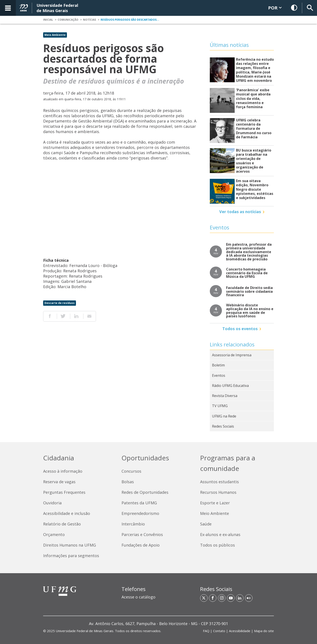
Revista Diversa (225, 396)
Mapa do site (264, 631)
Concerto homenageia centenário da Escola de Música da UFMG (247, 273)
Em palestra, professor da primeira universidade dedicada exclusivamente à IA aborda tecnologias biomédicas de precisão (249, 252)
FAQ (206, 631)
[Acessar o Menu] (8, 8)
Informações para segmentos (71, 556)
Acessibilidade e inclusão (67, 513)
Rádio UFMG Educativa (230, 386)
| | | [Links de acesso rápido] (238, 631)
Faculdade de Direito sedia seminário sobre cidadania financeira (249, 291)
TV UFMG (220, 406)
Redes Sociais (223, 426)
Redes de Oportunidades (145, 492)
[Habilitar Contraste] (294, 8)
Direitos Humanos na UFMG (70, 545)
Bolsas (128, 482)
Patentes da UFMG (139, 503)
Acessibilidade (240, 631)
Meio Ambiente (55, 35)
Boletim (218, 365)
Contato (219, 631)
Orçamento (54, 534)
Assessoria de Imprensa (232, 355)
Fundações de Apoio (141, 545)
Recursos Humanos (218, 492)
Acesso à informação (63, 471)
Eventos (219, 375)
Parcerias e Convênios (142, 534)
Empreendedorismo (140, 513)
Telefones (134, 589)
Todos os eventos (240, 329)
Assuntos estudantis (219, 482)
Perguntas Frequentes (64, 492)
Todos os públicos (217, 545)
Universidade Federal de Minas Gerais (85, 631)
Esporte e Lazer (215, 503)
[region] (158, 595)
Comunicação (68, 20)
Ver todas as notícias (240, 212)
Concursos (131, 471)
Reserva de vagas (59, 482)
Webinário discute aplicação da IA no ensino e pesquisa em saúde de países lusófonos (250, 311)
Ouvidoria (52, 503)
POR (275, 8)
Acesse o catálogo (138, 597)
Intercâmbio (133, 524)
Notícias (89, 20)
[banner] (158, 8)
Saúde (206, 524)
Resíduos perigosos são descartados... (130, 20)
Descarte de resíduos (60, 303)
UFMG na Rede (224, 416)
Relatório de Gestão (62, 524)
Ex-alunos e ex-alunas (220, 534)
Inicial (48, 20)
